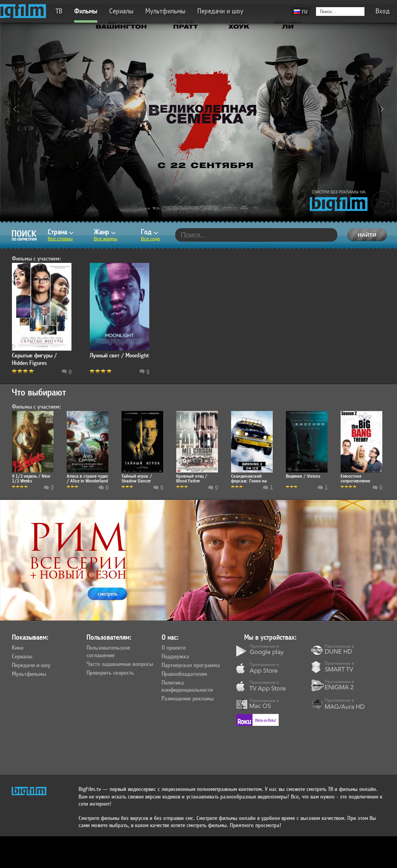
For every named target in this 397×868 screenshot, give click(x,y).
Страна (61, 232)
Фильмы (86, 11)
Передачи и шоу (220, 11)
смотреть (108, 594)
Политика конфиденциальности (187, 687)
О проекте (174, 648)
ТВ (59, 11)
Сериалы (121, 11)
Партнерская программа (191, 665)
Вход (383, 11)
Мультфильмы (165, 11)
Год (149, 232)
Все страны (60, 239)
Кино (18, 648)
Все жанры (106, 239)
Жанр (105, 232)
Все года (150, 239)
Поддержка (175, 657)
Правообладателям (184, 674)
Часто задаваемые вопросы (120, 664)
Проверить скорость (110, 673)
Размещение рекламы (188, 699)
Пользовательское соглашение (108, 652)
